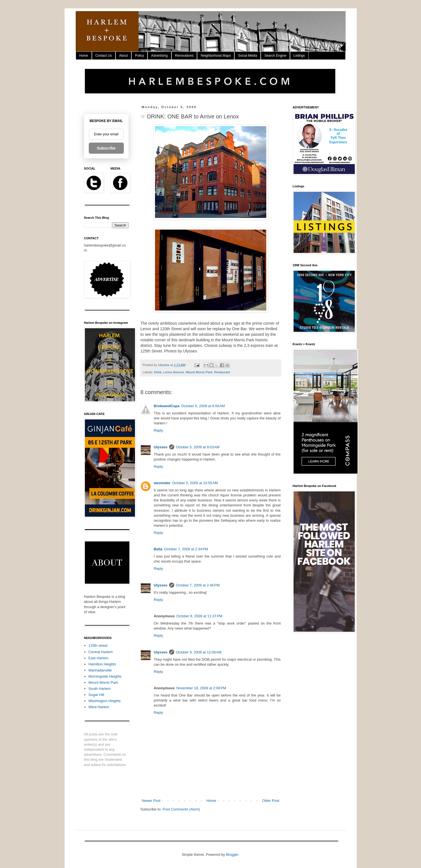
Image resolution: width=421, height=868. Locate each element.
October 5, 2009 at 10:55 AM (195, 483)
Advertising (159, 56)
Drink (158, 372)
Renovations (184, 56)
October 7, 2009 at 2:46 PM (198, 585)
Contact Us (104, 56)
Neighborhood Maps (216, 56)
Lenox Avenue (174, 372)
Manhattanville (100, 670)
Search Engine (275, 56)
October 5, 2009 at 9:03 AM (198, 447)
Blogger (232, 855)
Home (84, 56)
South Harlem (99, 689)
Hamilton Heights (102, 664)
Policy (139, 56)
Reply (158, 430)
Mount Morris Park (199, 372)
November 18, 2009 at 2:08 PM (201, 688)
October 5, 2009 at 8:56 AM (203, 406)
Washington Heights (105, 701)
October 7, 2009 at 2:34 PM (186, 549)
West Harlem (99, 707)
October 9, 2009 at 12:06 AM (199, 652)
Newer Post (151, 801)
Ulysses (161, 447)
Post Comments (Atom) (181, 809)
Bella (158, 549)
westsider (162, 483)
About (123, 56)
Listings (299, 56)
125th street (98, 646)
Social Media (248, 56)
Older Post (271, 801)
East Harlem (99, 658)
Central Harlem (101, 652)
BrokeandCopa (167, 406)
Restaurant (222, 372)
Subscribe (106, 148)
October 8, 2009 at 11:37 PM (199, 616)
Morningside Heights (105, 676)
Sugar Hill (96, 695)
